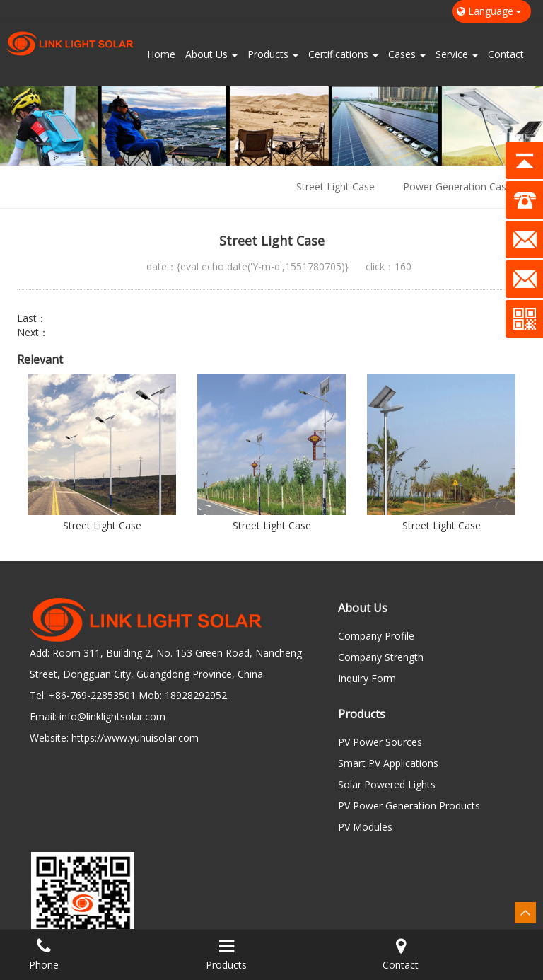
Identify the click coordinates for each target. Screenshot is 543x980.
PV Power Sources (380, 742)
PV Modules (365, 827)
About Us (211, 54)
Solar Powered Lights (387, 784)
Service (457, 54)
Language (492, 11)
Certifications (343, 54)
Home (161, 54)
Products (273, 54)
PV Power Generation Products (409, 806)
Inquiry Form (367, 678)
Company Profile (376, 636)
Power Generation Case (457, 186)
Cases (407, 54)
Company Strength (381, 657)
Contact (506, 54)
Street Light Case (335, 186)
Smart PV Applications (388, 763)
